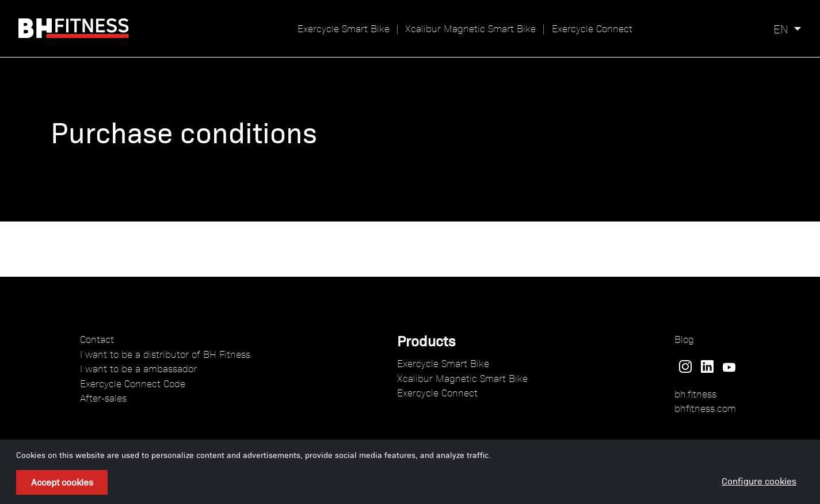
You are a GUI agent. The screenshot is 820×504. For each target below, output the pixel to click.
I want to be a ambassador (138, 368)
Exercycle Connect (592, 28)
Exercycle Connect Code (133, 383)
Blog (684, 339)
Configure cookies (759, 481)
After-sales (103, 398)
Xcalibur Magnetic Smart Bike (470, 28)
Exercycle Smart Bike (344, 28)
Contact (97, 339)
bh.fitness (695, 394)
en (781, 29)
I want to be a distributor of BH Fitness (165, 354)
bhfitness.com (705, 408)
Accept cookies (62, 482)
